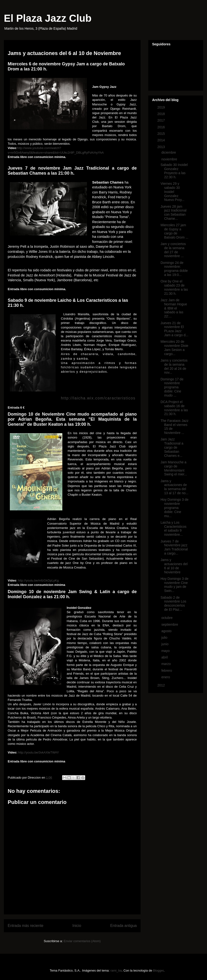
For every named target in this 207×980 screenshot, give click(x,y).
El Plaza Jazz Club (48, 18)
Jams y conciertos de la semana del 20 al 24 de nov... (174, 366)
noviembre (170, 159)
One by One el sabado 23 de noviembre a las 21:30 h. (174, 287)
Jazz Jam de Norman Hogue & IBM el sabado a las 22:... (174, 308)
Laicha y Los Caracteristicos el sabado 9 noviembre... (174, 528)
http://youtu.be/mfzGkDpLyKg (38, 580)
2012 (162, 685)
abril (165, 657)
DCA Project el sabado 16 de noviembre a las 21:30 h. (174, 408)
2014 (162, 140)
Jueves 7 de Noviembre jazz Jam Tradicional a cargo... (174, 547)
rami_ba (116, 970)
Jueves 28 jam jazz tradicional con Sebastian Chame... (174, 212)
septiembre (170, 624)
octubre (167, 618)
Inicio (77, 926)
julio (165, 637)
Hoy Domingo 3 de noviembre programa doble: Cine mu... (175, 508)
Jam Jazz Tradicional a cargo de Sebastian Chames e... (172, 447)
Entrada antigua (123, 926)
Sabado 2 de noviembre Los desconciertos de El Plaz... (173, 603)
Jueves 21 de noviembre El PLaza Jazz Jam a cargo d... (174, 329)
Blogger (158, 970)
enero (166, 677)
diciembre (169, 152)
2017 (162, 120)
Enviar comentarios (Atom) (82, 941)
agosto (167, 631)
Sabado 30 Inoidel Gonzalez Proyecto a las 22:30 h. (174, 171)
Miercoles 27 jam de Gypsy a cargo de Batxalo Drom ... (174, 231)
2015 (162, 134)
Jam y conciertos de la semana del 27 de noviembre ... (173, 250)
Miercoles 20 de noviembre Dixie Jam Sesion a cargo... (174, 348)
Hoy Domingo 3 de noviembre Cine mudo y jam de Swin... (175, 585)
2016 (162, 127)
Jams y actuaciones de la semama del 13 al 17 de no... (174, 487)
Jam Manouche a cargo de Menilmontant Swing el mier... (174, 468)
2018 (162, 114)
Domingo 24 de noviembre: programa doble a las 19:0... (174, 269)
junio (165, 644)
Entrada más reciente (26, 926)
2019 (162, 107)
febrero (167, 671)
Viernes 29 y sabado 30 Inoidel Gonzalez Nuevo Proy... (172, 192)
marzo (166, 664)
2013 (162, 147)
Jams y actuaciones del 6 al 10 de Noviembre (174, 566)
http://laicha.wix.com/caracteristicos (98, 398)
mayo (166, 651)
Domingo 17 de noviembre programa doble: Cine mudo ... (172, 387)
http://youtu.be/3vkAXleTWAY (39, 752)
